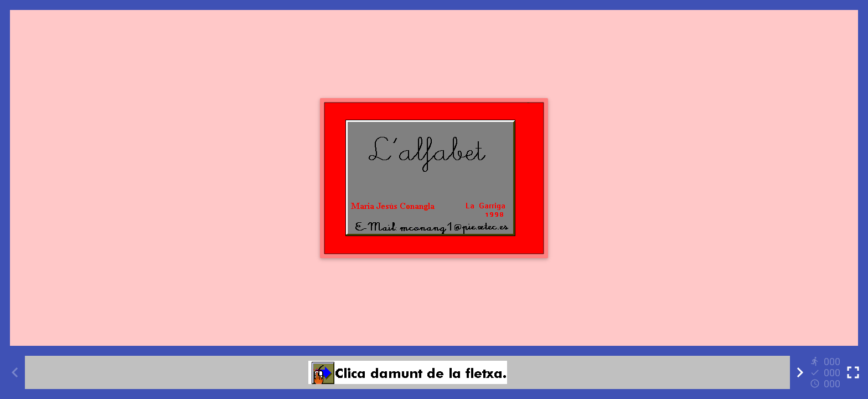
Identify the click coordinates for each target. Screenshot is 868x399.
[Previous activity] (15, 372)
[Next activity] (800, 372)
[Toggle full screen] (853, 372)
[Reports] (826, 372)
